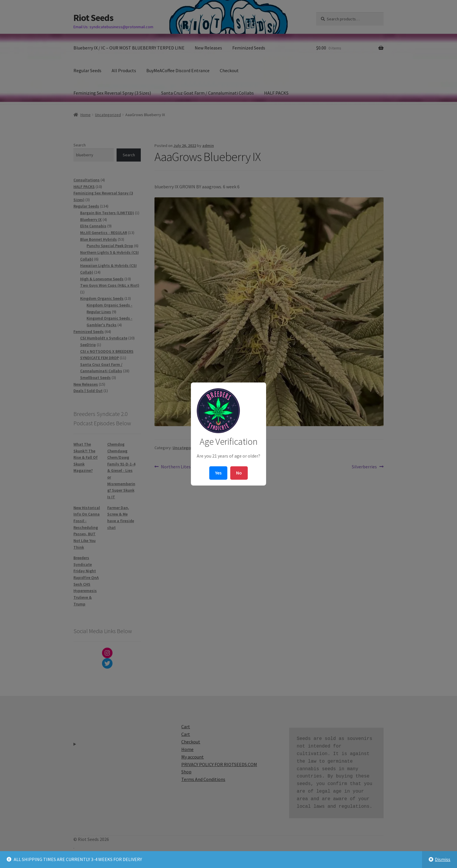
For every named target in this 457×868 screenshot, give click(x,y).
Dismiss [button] (443, 859)
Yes (218, 473)
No (239, 473)
